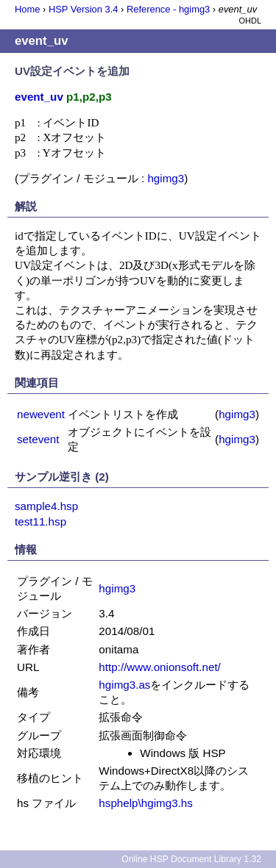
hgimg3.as (124, 685)
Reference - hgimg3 (168, 9)
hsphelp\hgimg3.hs (146, 803)
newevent (41, 414)
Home (27, 9)
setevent (38, 439)
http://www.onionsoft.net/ (159, 667)
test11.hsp (40, 521)
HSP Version (83, 9)
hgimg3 (166, 178)
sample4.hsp (46, 506)
